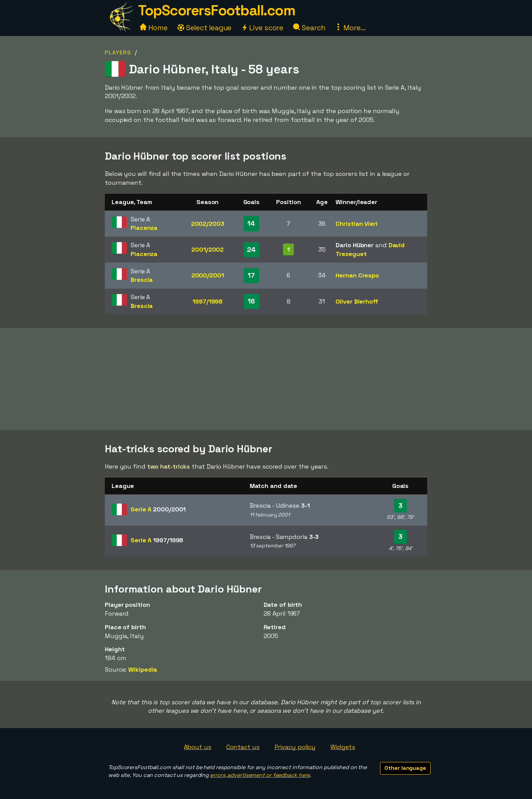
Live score (262, 28)
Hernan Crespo (357, 275)
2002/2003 (208, 224)
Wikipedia (143, 669)
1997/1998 (207, 301)
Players (118, 52)
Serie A (158, 509)
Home (154, 28)
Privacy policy (295, 747)
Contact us (243, 747)
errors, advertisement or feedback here (260, 775)
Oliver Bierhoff (357, 301)
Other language (405, 768)
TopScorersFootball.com (216, 10)
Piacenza (144, 228)
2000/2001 (208, 275)
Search (309, 28)
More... (350, 28)
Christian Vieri (357, 224)
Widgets (343, 747)
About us (198, 747)
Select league (205, 28)
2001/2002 (207, 249)
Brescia (142, 280)
